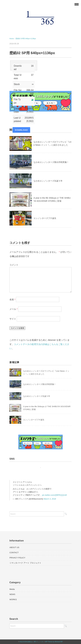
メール (14, 309)
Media (12, 589)
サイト (13, 319)
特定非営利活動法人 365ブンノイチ (32, 642)
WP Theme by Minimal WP (54, 642)
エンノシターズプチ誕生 (45, 218)
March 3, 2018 (50, 499)
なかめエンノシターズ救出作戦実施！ (51, 162)
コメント (14, 265)
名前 (12, 299)
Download (21, 130)
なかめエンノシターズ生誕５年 (48, 181)
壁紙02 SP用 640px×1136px (26, 39)
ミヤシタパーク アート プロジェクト (25, 563)
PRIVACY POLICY (17, 558)
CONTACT (14, 553)
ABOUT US (14, 547)
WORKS (13, 599)
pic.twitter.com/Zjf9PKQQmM (54, 495)
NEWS (12, 594)
